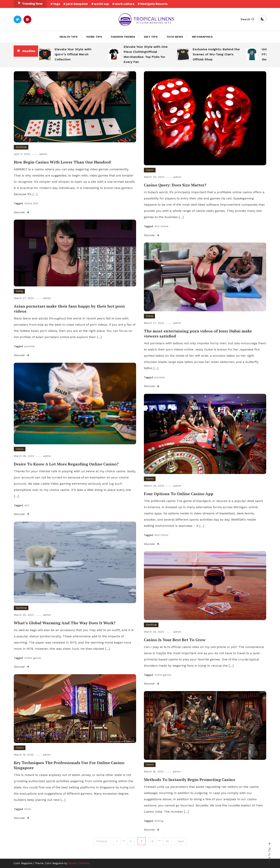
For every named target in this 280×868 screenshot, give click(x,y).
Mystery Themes (79, 863)
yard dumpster (77, 4)
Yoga (57, 4)
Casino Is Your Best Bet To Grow (175, 640)
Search (248, 19)
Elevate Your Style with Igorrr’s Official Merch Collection (73, 54)
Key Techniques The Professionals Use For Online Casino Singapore (69, 765)
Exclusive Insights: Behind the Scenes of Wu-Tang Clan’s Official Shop (216, 54)
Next (181, 841)
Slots (28, 809)
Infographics (202, 37)
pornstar (30, 346)
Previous (102, 841)
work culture (125, 4)
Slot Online (161, 226)
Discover (22, 212)
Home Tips (94, 37)
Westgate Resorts (154, 4)
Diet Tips (151, 37)
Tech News (175, 37)
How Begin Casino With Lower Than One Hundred (62, 162)
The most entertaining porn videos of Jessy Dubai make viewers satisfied (198, 334)
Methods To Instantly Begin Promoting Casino (189, 780)
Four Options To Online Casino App (179, 494)
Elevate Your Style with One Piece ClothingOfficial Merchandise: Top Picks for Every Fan (146, 54)
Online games (33, 658)
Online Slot (31, 203)
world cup (101, 4)
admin (43, 154)
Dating (19, 291)
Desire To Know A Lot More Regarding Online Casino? (66, 464)
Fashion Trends (123, 37)
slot (27, 505)
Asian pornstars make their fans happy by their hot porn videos (69, 309)
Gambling (21, 147)
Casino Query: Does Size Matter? (175, 185)
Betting (159, 821)
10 (167, 841)
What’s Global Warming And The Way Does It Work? (65, 623)
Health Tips (69, 37)
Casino (150, 170)
